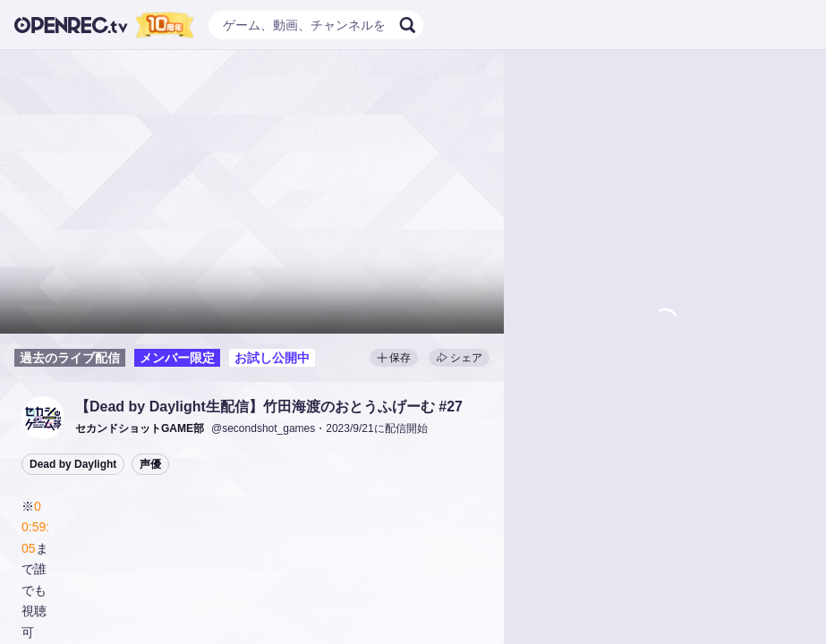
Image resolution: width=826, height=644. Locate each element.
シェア (459, 358)
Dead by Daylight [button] (73, 464)
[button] (43, 418)
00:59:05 (35, 527)
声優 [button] (150, 464)
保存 (394, 358)
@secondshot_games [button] (263, 428)
